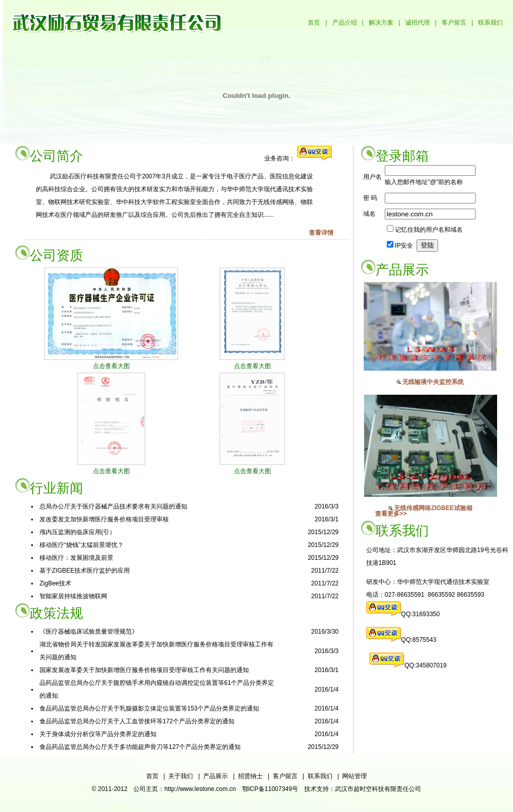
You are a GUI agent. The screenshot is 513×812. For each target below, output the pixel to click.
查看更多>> (391, 514)
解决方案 (381, 23)
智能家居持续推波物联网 (73, 596)
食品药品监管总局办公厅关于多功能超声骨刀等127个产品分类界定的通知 (140, 747)
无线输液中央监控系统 (433, 382)
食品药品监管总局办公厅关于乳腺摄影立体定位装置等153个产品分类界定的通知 (149, 708)
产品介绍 (345, 23)
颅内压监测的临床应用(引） (77, 532)
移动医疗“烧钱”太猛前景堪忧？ (82, 545)
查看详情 (321, 233)
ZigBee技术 (55, 583)
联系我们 (490, 23)
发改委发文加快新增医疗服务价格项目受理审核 (104, 519)
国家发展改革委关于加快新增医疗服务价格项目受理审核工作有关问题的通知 (144, 670)
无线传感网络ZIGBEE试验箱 (433, 508)
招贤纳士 (250, 776)
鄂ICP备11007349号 (270, 789)
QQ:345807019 (425, 665)
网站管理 (354, 776)
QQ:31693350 (420, 614)
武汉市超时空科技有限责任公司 (378, 789)
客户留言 (454, 23)
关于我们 (181, 776)
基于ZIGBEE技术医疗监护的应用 (85, 571)
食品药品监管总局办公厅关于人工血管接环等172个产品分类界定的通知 (137, 721)
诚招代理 (418, 23)
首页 (314, 23)
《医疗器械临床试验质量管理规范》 (89, 632)
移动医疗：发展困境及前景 (76, 558)
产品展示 (215, 776)
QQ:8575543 (419, 640)
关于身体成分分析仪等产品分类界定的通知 (98, 734)
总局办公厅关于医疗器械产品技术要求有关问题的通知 (113, 506)
